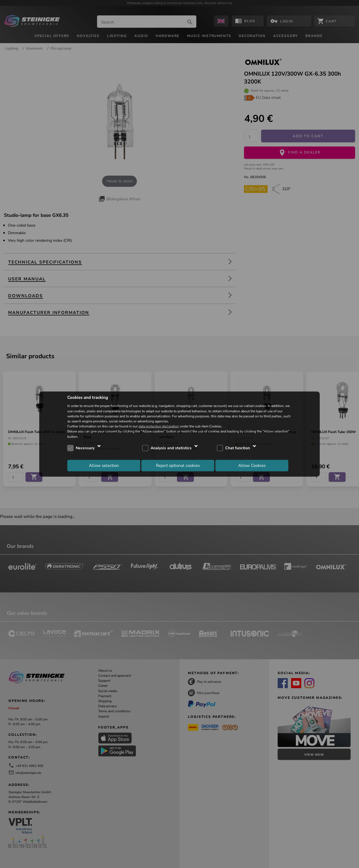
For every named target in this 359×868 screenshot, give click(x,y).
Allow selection (104, 466)
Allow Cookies (252, 466)
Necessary (85, 448)
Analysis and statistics (171, 448)
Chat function (238, 448)
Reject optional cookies (178, 466)
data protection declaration (159, 426)
